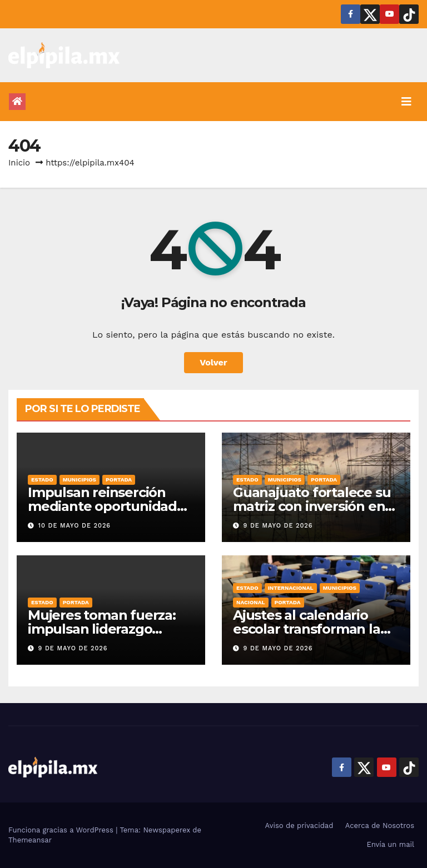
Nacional (251, 602)
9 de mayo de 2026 (278, 526)
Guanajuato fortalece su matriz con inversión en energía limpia (312, 506)
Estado (42, 480)
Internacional (291, 588)
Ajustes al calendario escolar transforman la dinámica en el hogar (307, 629)
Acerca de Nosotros (380, 826)
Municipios (80, 480)
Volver (213, 362)
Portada (119, 480)
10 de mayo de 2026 (75, 526)
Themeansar (30, 840)
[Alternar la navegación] (406, 102)
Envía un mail (390, 844)
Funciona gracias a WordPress (62, 830)
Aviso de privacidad (299, 826)
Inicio (19, 163)
